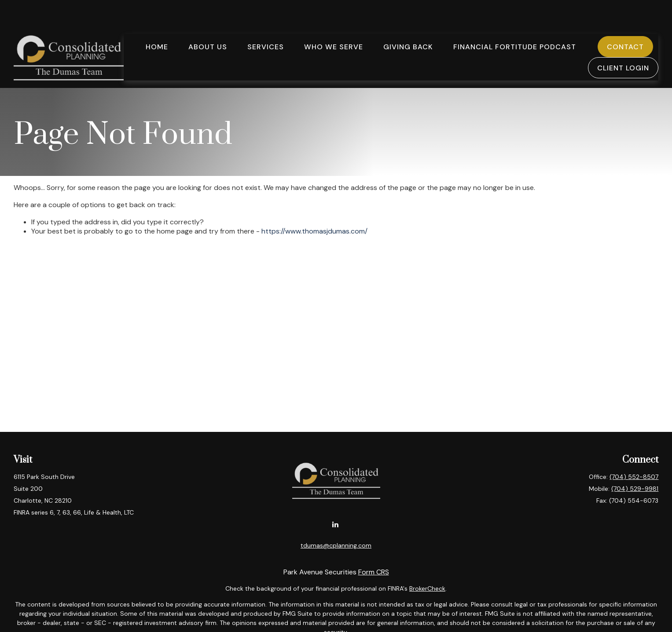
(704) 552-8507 (634, 477)
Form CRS (374, 572)
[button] (157, 20)
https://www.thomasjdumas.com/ (314, 231)
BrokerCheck (427, 588)
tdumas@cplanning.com (336, 545)
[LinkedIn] (335, 524)
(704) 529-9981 (635, 489)
